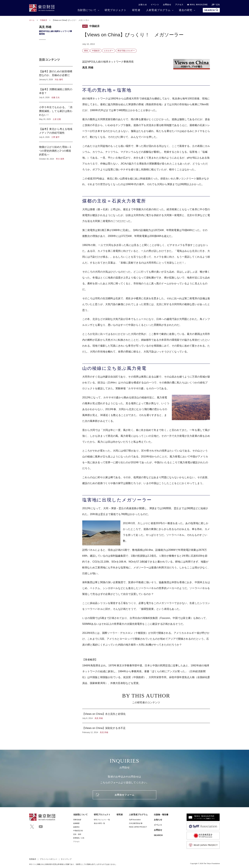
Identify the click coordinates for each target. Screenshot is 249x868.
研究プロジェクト (116, 10)
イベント (155, 5)
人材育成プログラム (158, 10)
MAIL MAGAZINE (197, 5)
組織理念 (76, 827)
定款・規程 (77, 834)
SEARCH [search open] (211, 10)
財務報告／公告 (79, 838)
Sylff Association (135, 820)
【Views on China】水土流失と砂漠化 (146, 716)
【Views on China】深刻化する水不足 (146, 728)
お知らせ (143, 5)
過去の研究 (186, 10)
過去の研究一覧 (99, 823)
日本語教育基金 (136, 823)
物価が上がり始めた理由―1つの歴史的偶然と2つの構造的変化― (56, 151)
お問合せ (167, 5)
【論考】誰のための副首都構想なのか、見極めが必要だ (56, 75)
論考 (85, 26)
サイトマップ (66, 859)
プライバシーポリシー (49, 859)
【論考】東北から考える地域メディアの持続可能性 (56, 133)
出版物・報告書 (161, 815)
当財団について (87, 10)
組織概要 (76, 823)
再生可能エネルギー (126, 51)
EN (218, 5)
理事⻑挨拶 (77, 820)
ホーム (32, 20)
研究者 (136, 10)
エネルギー (109, 51)
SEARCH (158, 835)
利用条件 (33, 859)
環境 (86, 51)
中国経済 (44, 20)
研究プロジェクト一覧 (102, 820)
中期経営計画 (78, 831)
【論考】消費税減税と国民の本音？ (56, 93)
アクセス (179, 5)
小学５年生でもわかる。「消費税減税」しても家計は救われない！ (56, 113)
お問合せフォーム (124, 795)
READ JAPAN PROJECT (138, 827)
